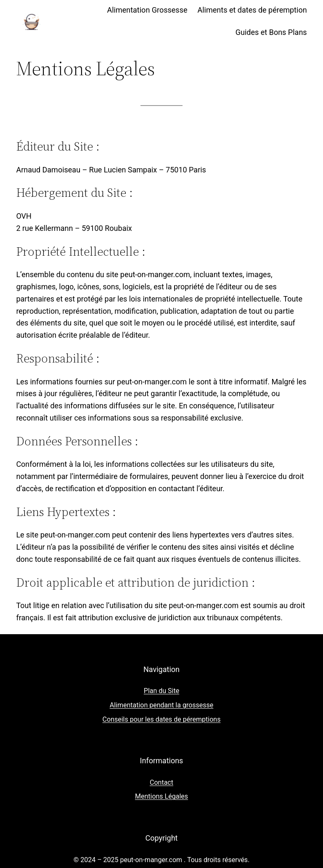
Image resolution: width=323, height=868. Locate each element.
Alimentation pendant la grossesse (162, 705)
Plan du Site (161, 691)
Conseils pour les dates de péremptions (162, 719)
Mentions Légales (161, 796)
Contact (161, 782)
